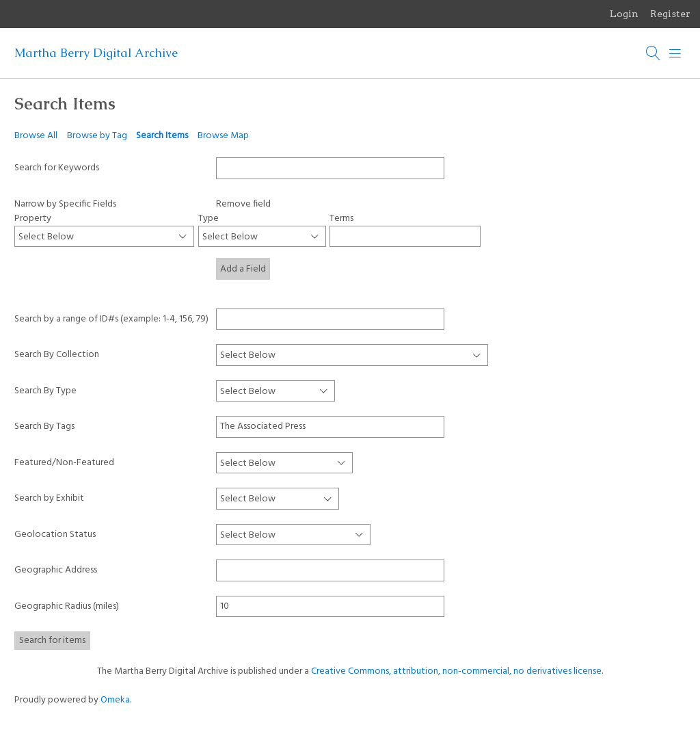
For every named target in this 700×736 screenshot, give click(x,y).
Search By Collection (57, 355)
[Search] (654, 53)
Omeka (115, 700)
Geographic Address (56, 570)
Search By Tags (44, 426)
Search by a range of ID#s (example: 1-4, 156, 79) (111, 319)
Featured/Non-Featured (64, 463)
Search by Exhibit (49, 498)
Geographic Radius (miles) (67, 606)
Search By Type (45, 391)
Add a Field (243, 269)
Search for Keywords (57, 168)
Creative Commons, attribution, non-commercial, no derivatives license (456, 671)
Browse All (36, 136)
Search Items (162, 136)
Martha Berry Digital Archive (96, 53)
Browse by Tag (97, 136)
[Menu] (675, 53)
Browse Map (223, 136)
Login (624, 14)
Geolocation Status (55, 535)
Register (670, 14)
